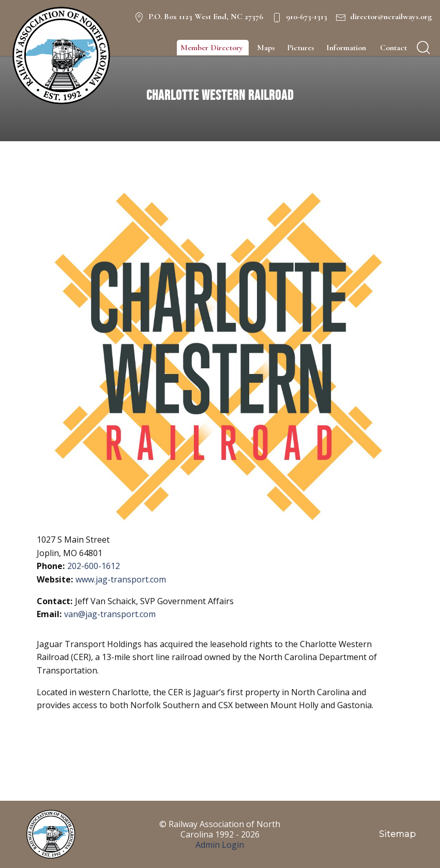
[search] (423, 48)
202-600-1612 (94, 566)
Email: (49, 614)
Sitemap (397, 834)
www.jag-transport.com (121, 579)
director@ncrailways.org (391, 17)
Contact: (55, 601)
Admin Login (220, 845)
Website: (55, 579)
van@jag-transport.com (110, 614)
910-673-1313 (307, 17)
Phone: (51, 566)
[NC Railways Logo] (60, 56)
